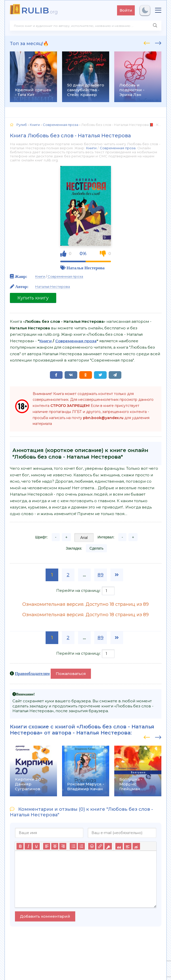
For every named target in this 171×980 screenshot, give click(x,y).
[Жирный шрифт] (20, 846)
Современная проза (118, 148)
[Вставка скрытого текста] (136, 846)
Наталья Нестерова (86, 268)
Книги (91, 148)
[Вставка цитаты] (119, 846)
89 (101, 575)
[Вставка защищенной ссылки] (108, 846)
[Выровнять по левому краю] (47, 846)
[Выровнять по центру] (55, 846)
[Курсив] (28, 846)
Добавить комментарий (45, 916)
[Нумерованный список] (81, 846)
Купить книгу (33, 298)
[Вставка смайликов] (92, 846)
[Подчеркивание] (36, 846)
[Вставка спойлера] (128, 846)
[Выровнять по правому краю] (63, 846)
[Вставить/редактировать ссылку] (100, 846)
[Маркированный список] (73, 846)
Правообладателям (32, 673)
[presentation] (147, 42)
